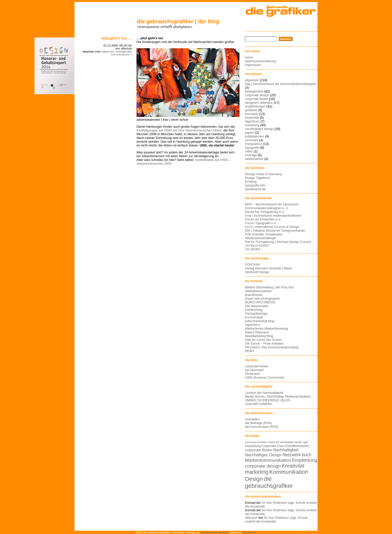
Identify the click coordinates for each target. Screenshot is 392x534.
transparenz (253, 144)
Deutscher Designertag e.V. (265, 212)
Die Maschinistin (257, 306)
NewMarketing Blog (259, 336)
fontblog (251, 182)
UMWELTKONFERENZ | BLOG (268, 400)
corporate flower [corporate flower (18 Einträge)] (259, 450)
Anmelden (252, 419)
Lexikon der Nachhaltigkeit (264, 393)
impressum (253, 65)
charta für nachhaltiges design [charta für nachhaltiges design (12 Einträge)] (285, 442)
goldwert (251, 110)
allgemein (108, 51)
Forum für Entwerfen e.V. (263, 219)
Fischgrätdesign (256, 313)
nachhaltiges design (259, 129)
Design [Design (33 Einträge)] (254, 479)
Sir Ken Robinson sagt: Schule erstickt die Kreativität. (276, 520)
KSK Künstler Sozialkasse (264, 234)
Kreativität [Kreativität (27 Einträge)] (293, 466)
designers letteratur (259, 103)
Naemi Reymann (257, 332)
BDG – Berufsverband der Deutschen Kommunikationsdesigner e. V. (272, 206)
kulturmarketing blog (260, 321)
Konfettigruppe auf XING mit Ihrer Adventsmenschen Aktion (179, 130)
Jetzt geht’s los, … (117, 38)
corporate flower (257, 99)
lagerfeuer (252, 121)
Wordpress (249, 532)
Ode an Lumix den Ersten (263, 340)
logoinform (252, 325)
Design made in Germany (263, 174)
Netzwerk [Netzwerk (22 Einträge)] (292, 455)
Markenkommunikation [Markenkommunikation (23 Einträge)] (268, 460)
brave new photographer (262, 298)
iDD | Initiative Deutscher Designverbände (275, 231)
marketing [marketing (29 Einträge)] (257, 472)
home (249, 57)
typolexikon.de (255, 189)
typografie (252, 148)
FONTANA (253, 265)
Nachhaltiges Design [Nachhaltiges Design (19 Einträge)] (263, 455)
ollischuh (251, 518)
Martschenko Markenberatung (266, 328)
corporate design (257, 95)
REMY (250, 351)
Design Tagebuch (257, 178)
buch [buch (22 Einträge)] (306, 455)
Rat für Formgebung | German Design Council (278, 242)
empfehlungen (255, 106)
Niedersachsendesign (261, 238)
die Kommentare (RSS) (262, 427)
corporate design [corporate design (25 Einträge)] (263, 466)
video (249, 151)
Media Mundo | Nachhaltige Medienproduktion (278, 396)
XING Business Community (265, 377)
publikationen (254, 136)
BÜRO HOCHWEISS (260, 302)
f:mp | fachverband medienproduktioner (273, 216)
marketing (252, 125)
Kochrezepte (254, 317)
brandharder (254, 295)
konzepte (252, 114)
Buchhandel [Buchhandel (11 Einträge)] (251, 442)
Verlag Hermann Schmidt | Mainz (269, 268)
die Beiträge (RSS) (258, 423)
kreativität (252, 118)
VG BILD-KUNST (257, 246)
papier (249, 133)
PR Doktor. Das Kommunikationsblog (272, 347)
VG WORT (253, 249)
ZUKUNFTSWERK (258, 404)
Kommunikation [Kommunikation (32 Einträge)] (289, 472)
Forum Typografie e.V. (261, 223)
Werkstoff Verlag (257, 272)
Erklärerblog (254, 310)
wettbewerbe (254, 159)
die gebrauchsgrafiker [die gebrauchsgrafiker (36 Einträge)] (269, 482)
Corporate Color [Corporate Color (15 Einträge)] (273, 446)
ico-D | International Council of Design (272, 227)
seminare (252, 140)
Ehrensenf (252, 374)
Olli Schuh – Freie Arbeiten (264, 343)
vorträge (251, 155)
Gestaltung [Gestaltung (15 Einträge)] (253, 446)
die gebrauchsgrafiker (215, 532)
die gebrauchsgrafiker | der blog (178, 21)
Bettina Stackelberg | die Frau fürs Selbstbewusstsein (269, 289)
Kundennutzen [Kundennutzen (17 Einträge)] (297, 446)
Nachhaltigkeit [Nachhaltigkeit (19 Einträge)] (286, 450)
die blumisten (254, 370)
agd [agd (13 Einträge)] (305, 442)
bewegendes (124, 51)
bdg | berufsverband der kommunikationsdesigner (280, 84)
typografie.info (255, 185)
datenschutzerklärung (260, 61)
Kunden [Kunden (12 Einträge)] (263, 442)
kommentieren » (122, 54)
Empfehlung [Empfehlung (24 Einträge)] (305, 460)
